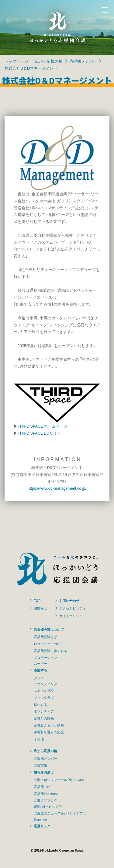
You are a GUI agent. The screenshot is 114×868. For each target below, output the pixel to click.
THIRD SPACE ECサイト (39, 433)
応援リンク (42, 826)
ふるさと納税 (44, 690)
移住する (40, 704)
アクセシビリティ (73, 608)
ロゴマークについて (49, 644)
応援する (40, 670)
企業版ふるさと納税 (49, 725)
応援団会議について (49, 629)
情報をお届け (44, 772)
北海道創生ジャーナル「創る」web (59, 779)
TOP (37, 600)
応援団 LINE (43, 786)
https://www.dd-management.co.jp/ (57, 488)
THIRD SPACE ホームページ (43, 426)
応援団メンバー (83, 61)
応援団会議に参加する (50, 651)
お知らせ (40, 608)
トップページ (16, 61)
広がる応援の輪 (49, 61)
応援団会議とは (45, 637)
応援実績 (40, 765)
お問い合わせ (69, 600)
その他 (39, 739)
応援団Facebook (46, 793)
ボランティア (44, 711)
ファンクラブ (44, 697)
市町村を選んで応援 (49, 732)
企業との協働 (44, 718)
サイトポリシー (71, 616)
